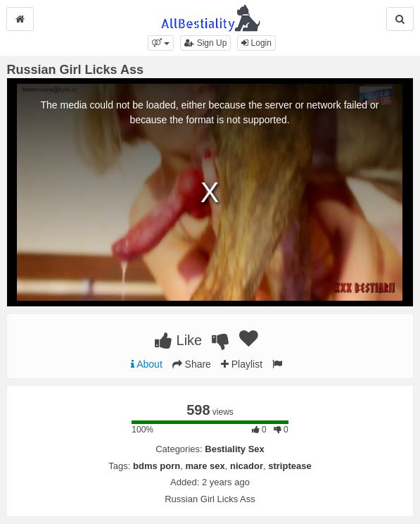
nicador (247, 466)
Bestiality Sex (235, 449)
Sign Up (205, 43)
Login (256, 43)
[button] (161, 43)
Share (192, 364)
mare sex (205, 466)
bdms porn (157, 466)
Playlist (242, 364)
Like (178, 340)
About (147, 364)
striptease (289, 466)
